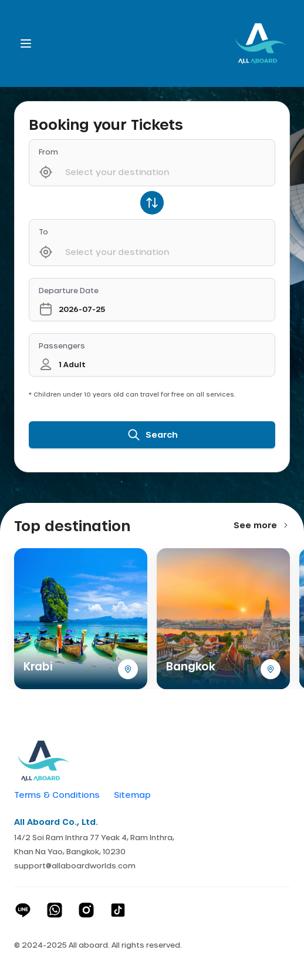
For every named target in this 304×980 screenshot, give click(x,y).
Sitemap (132, 795)
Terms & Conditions (57, 795)
